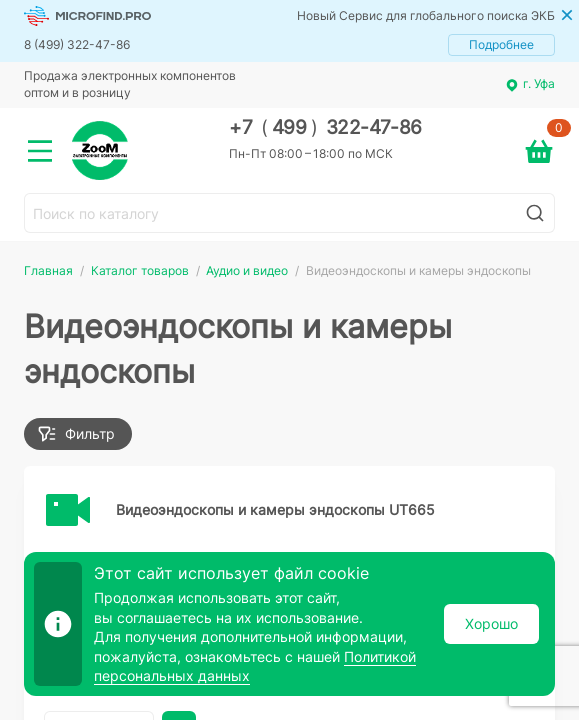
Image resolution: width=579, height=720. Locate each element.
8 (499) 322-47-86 (77, 44)
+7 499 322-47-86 (325, 127)
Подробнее (501, 44)
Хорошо (491, 623)
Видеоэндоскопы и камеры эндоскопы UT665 (275, 509)
